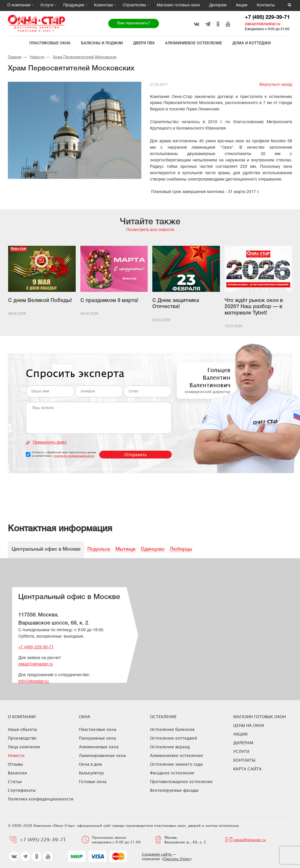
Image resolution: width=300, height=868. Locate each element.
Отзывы (15, 764)
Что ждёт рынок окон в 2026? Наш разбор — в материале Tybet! (254, 307)
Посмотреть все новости (150, 230)
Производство (22, 738)
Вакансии (17, 773)
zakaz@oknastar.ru (263, 24)
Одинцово (153, 549)
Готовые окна (93, 781)
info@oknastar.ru (34, 682)
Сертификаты (22, 790)
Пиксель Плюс (177, 859)
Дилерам (218, 5)
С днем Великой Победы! (40, 301)
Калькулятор (91, 773)
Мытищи (125, 549)
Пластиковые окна (50, 43)
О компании (19, 5)
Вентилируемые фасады (174, 790)
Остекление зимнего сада (176, 764)
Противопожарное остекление (181, 781)
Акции (242, 5)
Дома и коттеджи (252, 43)
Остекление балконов (172, 729)
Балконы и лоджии (102, 43)
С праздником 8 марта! (109, 301)
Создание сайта (157, 854)
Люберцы (181, 549)
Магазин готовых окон (178, 5)
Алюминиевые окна (99, 747)
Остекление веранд (170, 747)
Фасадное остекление (172, 773)
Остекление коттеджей (174, 738)
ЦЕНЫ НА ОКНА (249, 725)
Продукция (74, 5)
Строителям (134, 5)
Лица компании (24, 747)
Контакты (266, 5)
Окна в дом (90, 764)
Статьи (15, 781)
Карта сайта (247, 769)
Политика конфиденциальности (41, 799)
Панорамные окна (97, 738)
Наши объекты (22, 729)
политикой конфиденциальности (74, 456)
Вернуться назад (276, 85)
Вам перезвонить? (134, 23)
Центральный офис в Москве (46, 549)
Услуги (47, 5)
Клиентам (103, 5)
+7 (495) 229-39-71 (267, 18)
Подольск (99, 549)
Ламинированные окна (102, 755)
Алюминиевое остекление (194, 43)
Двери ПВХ (144, 43)
